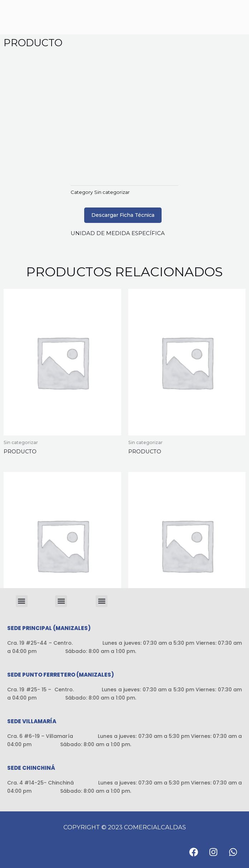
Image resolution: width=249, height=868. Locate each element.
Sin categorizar (112, 192)
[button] (22, 601)
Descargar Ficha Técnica (123, 215)
